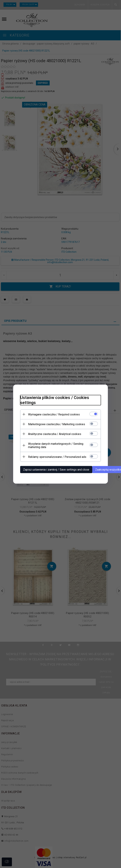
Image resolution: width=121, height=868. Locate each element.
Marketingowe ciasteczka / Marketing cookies (57, 424)
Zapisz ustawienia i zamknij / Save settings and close (56, 469)
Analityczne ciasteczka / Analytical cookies (55, 434)
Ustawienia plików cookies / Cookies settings (55, 400)
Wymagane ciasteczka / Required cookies (54, 414)
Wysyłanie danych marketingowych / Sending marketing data (56, 445)
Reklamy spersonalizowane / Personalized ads (57, 457)
